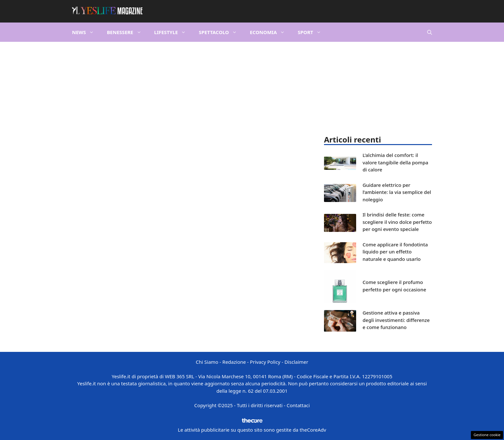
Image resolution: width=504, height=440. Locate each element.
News (86, 32)
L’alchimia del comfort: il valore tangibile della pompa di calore (395, 162)
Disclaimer (296, 362)
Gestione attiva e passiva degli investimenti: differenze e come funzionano (396, 320)
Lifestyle (173, 32)
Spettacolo (221, 32)
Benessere (127, 32)
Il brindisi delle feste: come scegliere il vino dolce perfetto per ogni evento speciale (397, 222)
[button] (430, 32)
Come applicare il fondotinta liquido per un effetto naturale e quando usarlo (395, 252)
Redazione (234, 362)
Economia (270, 32)
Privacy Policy (265, 362)
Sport (313, 32)
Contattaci (298, 405)
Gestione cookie (487, 435)
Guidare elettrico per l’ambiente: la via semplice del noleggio (397, 192)
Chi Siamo (207, 362)
